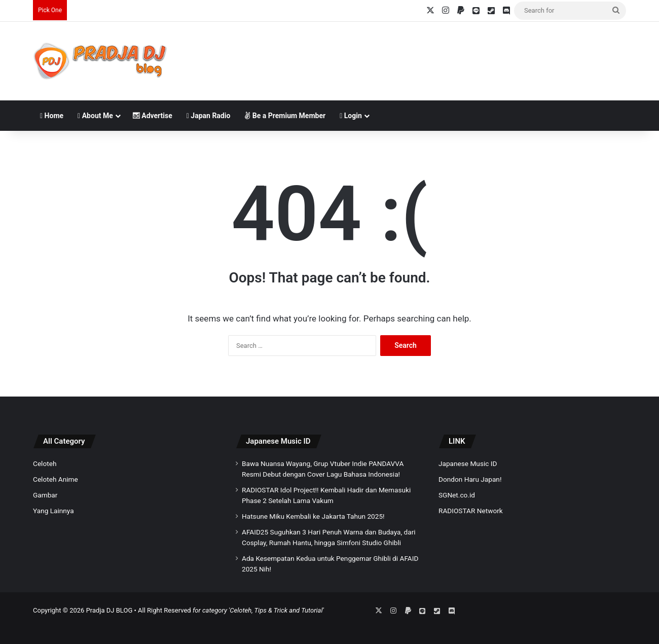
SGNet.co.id (457, 495)
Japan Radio (209, 116)
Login (351, 116)
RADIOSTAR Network (471, 511)
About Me (95, 116)
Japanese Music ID (278, 441)
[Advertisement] (431, 55)
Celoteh (45, 463)
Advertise (153, 116)
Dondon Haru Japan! (470, 479)
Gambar (45, 495)
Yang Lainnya (53, 511)
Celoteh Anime (56, 479)
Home (52, 116)
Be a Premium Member (285, 116)
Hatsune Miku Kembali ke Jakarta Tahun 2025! (313, 516)
